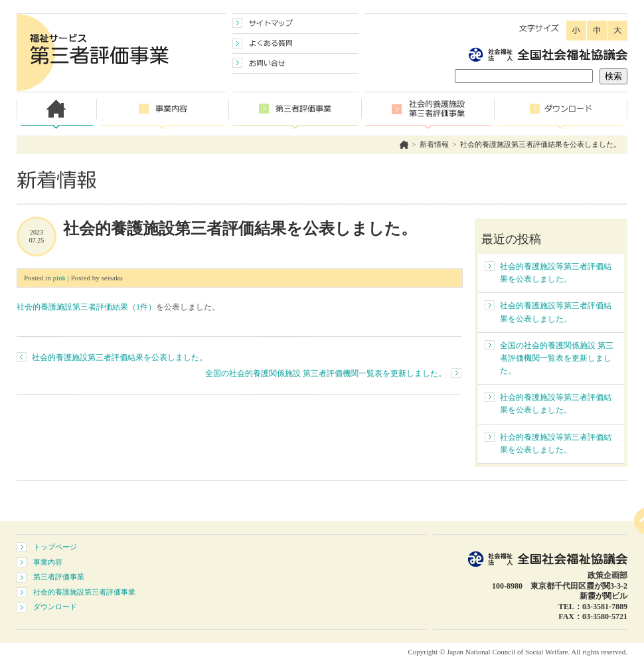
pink (59, 278)
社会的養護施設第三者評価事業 (84, 592)
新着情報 (434, 144)
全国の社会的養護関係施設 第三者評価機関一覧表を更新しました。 (326, 373)
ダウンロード (55, 607)
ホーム (404, 144)
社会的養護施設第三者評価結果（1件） (86, 307)
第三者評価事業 (59, 577)
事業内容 (48, 562)
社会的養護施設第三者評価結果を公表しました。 (540, 144)
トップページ (55, 547)
